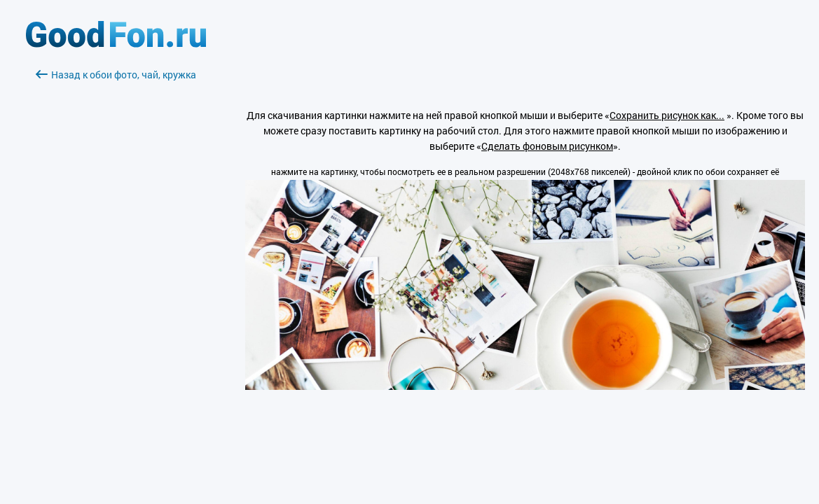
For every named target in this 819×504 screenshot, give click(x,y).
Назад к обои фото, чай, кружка (116, 75)
